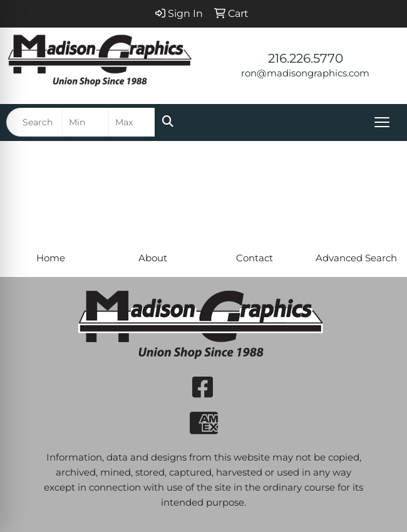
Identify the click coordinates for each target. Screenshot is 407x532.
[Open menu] (382, 122)
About (153, 258)
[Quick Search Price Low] (85, 122)
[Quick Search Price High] (132, 122)
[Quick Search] (34, 122)
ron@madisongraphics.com (305, 73)
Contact (255, 258)
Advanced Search (356, 258)
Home (51, 258)
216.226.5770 (306, 58)
